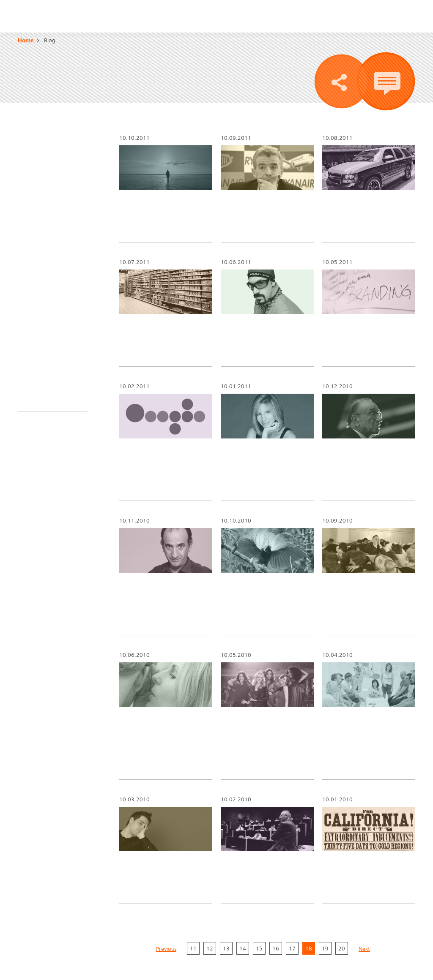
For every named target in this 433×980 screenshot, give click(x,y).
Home (26, 41)
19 (325, 873)
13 (226, 873)
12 (210, 873)
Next (364, 874)
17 (292, 873)
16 (276, 873)
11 (193, 873)
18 (309, 873)
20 (342, 873)
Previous (166, 874)
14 (243, 873)
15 (259, 873)
